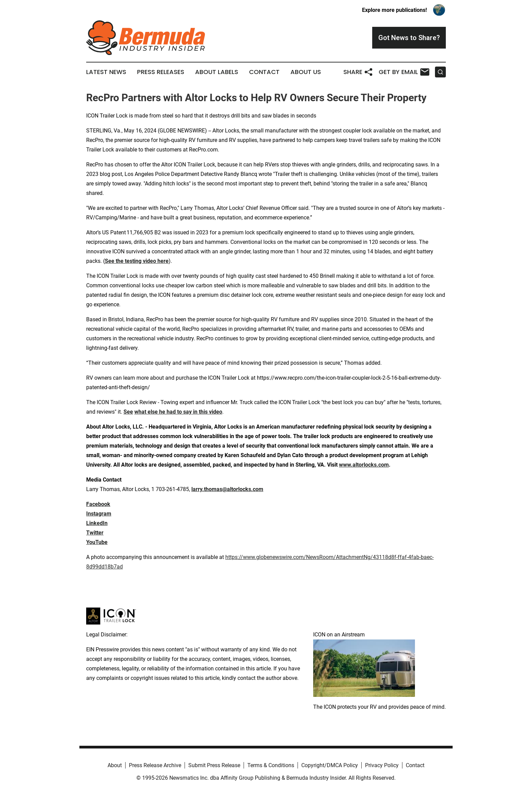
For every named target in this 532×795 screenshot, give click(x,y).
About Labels (217, 72)
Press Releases (161, 72)
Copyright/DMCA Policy (330, 765)
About (115, 765)
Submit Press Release (214, 765)
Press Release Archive (155, 765)
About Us (306, 72)
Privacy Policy (382, 765)
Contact (264, 72)
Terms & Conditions (271, 765)
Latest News (106, 72)
